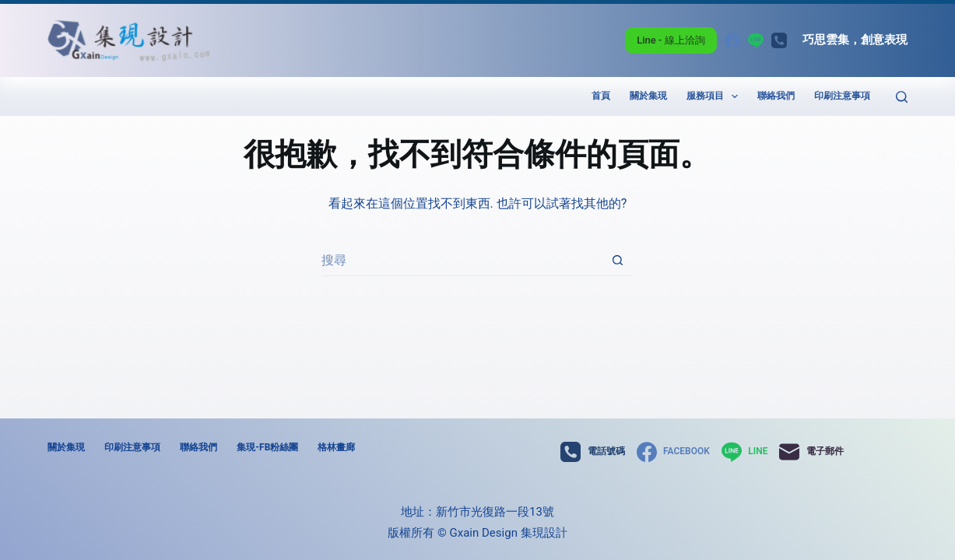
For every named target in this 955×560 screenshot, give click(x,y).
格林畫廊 (336, 447)
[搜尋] (902, 97)
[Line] (756, 40)
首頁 (601, 96)
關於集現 (648, 96)
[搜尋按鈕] (617, 261)
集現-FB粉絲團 (267, 447)
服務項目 (715, 96)
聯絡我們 (776, 96)
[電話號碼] (779, 40)
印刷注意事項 (842, 96)
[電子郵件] (811, 452)
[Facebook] (732, 40)
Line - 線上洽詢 (671, 40)
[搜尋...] (462, 261)
